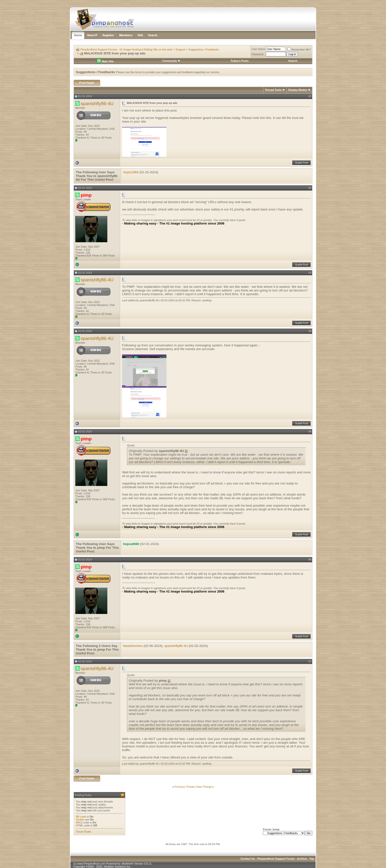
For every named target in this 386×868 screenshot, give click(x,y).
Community (171, 61)
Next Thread (204, 787)
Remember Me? (299, 49)
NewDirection (133, 646)
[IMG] (79, 822)
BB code (81, 817)
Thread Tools (273, 90)
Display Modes (298, 90)
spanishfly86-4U (97, 104)
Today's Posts (239, 61)
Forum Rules (84, 832)
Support (181, 49)
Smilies (80, 820)
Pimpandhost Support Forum (276, 859)
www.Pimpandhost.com (91, 864)
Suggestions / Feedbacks (204, 49)
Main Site (105, 61)
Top (312, 859)
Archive (302, 859)
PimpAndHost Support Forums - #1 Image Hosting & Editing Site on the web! (127, 49)
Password (257, 54)
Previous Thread (185, 787)
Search (293, 61)
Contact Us (248, 859)
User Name (258, 49)
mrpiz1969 (131, 172)
